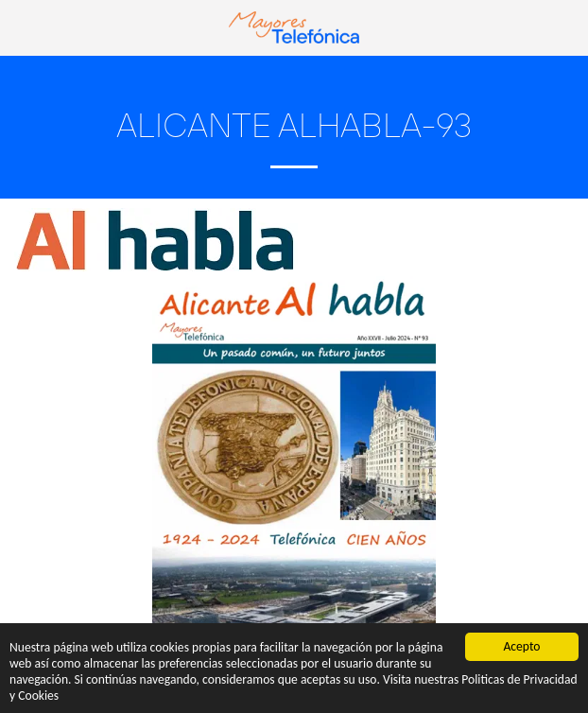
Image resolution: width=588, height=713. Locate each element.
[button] (21, 27)
